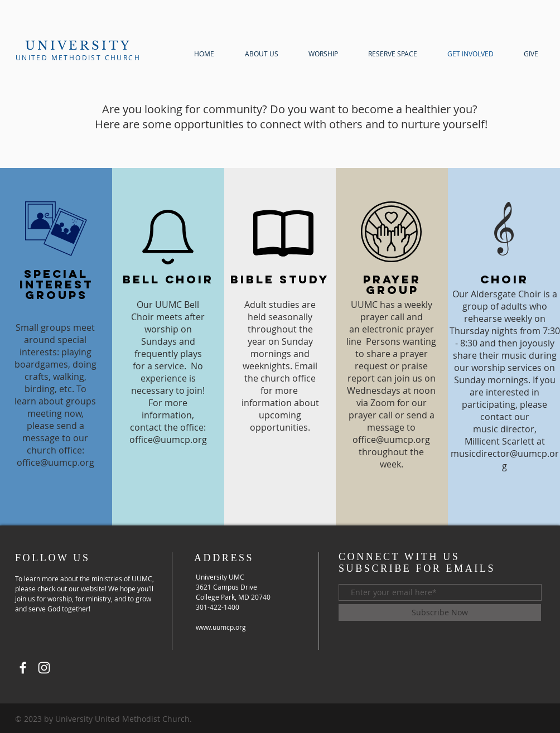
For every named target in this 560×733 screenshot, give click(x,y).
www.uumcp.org (221, 627)
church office (288, 378)
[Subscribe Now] (440, 613)
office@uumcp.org (55, 462)
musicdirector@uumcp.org (505, 460)
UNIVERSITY (78, 46)
